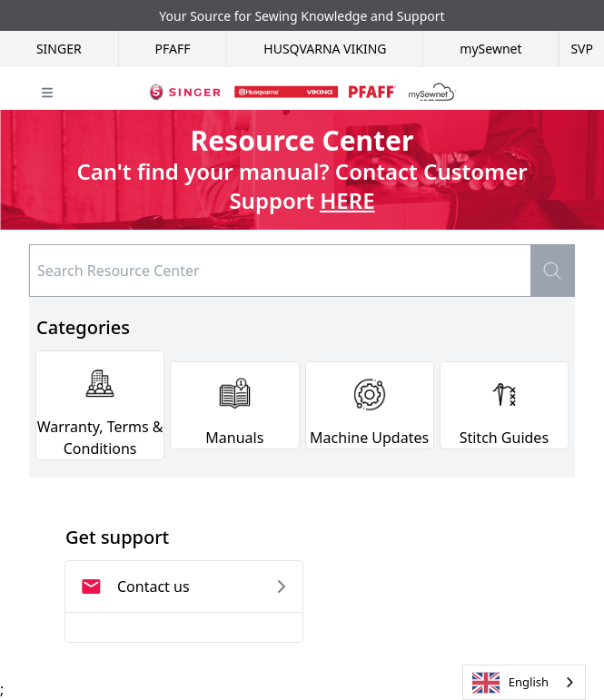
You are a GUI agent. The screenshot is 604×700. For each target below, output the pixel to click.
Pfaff (173, 49)
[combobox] (524, 682)
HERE (347, 200)
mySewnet (490, 49)
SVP (582, 49)
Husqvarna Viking (325, 49)
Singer (59, 49)
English (510, 683)
